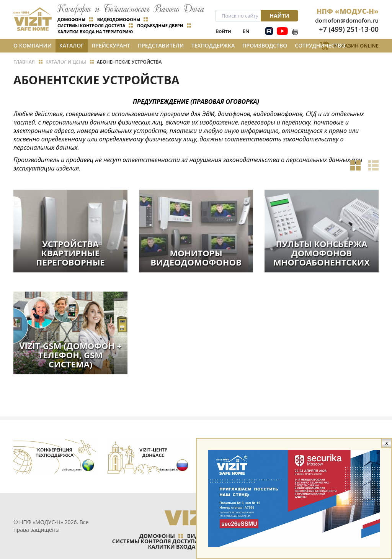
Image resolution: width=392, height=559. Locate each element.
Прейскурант (111, 45)
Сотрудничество (320, 45)
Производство (265, 45)
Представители (161, 45)
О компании (33, 45)
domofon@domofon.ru (347, 20)
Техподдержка (213, 45)
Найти (279, 16)
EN (246, 31)
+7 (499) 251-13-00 (349, 29)
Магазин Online (356, 46)
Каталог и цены (72, 47)
